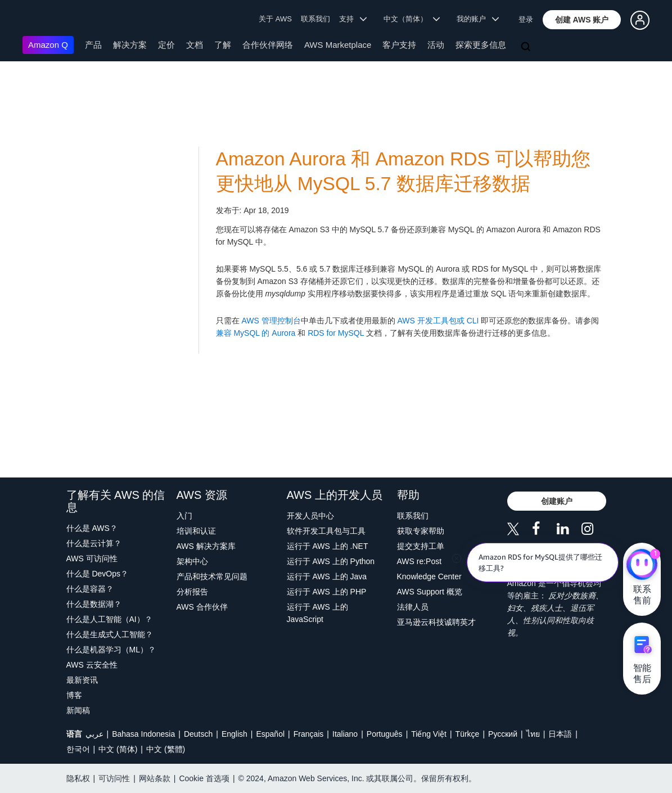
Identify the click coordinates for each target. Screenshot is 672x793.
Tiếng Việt (429, 734)
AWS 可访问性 (92, 558)
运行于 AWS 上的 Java (327, 576)
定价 (166, 45)
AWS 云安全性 (92, 665)
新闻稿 (78, 710)
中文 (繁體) (166, 749)
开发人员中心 (310, 516)
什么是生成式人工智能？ (110, 634)
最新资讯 (82, 680)
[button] (582, 20)
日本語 (560, 734)
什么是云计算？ (94, 543)
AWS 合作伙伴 (202, 607)
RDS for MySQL (336, 333)
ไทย (533, 734)
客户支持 (399, 45)
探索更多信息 (481, 45)
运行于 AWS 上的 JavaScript (317, 613)
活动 (436, 45)
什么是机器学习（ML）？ (111, 650)
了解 (223, 45)
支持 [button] (353, 19)
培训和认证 (196, 531)
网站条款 (155, 778)
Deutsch (198, 734)
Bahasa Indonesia (143, 734)
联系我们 (315, 19)
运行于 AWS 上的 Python (331, 561)
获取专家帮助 (421, 531)
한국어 (78, 749)
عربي (94, 734)
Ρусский (503, 734)
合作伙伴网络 (268, 45)
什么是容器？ (90, 589)
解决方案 (130, 45)
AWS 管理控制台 (271, 321)
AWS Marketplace (338, 45)
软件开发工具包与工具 (326, 531)
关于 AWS (275, 19)
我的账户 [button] (478, 19)
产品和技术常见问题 (212, 576)
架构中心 (192, 561)
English (234, 734)
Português (385, 734)
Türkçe (468, 734)
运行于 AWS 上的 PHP (327, 592)
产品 (93, 45)
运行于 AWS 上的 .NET (328, 546)
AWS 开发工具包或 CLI (438, 321)
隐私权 (78, 778)
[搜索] (527, 47)
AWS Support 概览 (430, 592)
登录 (526, 19)
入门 (184, 516)
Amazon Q (48, 45)
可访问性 (114, 778)
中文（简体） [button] (412, 19)
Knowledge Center (429, 576)
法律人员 (413, 607)
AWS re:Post (420, 561)
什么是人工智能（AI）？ (109, 619)
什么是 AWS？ (92, 528)
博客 (74, 695)
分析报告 (192, 592)
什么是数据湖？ (94, 604)
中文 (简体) (118, 749)
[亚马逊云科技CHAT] (642, 565)
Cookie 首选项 (204, 778)
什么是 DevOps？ (97, 574)
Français (309, 734)
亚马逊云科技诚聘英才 (436, 622)
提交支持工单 (421, 546)
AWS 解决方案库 (206, 546)
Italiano (345, 734)
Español (270, 734)
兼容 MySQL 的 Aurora (256, 333)
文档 (195, 45)
